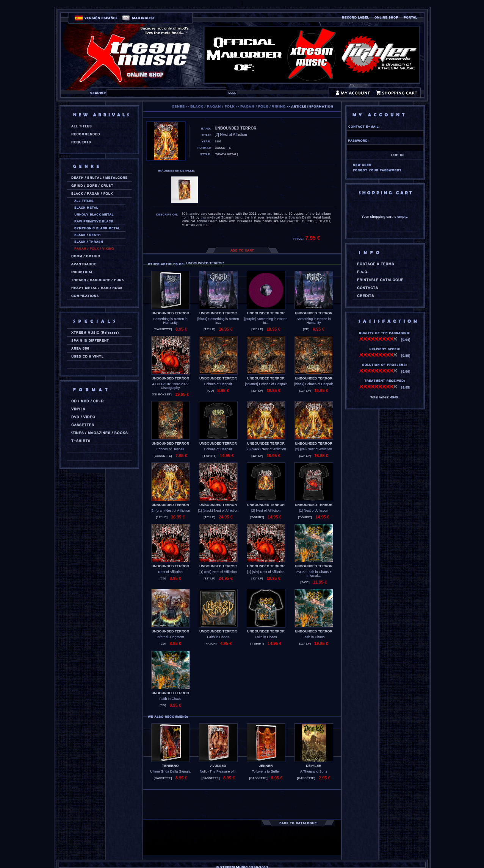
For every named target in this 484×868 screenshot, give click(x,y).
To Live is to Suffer (266, 771)
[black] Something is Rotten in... (218, 321)
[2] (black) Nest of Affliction (266, 449)
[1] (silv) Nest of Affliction (266, 572)
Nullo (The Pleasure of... (218, 771)
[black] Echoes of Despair (313, 384)
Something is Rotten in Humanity (170, 321)
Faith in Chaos (218, 637)
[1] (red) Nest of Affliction (218, 572)
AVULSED (218, 766)
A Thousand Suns (314, 771)
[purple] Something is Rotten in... (266, 321)
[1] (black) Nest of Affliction (218, 510)
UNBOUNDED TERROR (170, 313)
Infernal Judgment (170, 637)
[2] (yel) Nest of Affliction (314, 449)
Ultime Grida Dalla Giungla (170, 771)
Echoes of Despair (218, 384)
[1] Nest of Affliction (314, 510)
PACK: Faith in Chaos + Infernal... (314, 574)
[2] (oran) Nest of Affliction (170, 510)
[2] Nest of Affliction (266, 510)
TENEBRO (170, 766)
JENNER (266, 766)
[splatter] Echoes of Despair (266, 384)
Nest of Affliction (170, 572)
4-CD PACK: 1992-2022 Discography (170, 386)
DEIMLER (314, 766)
